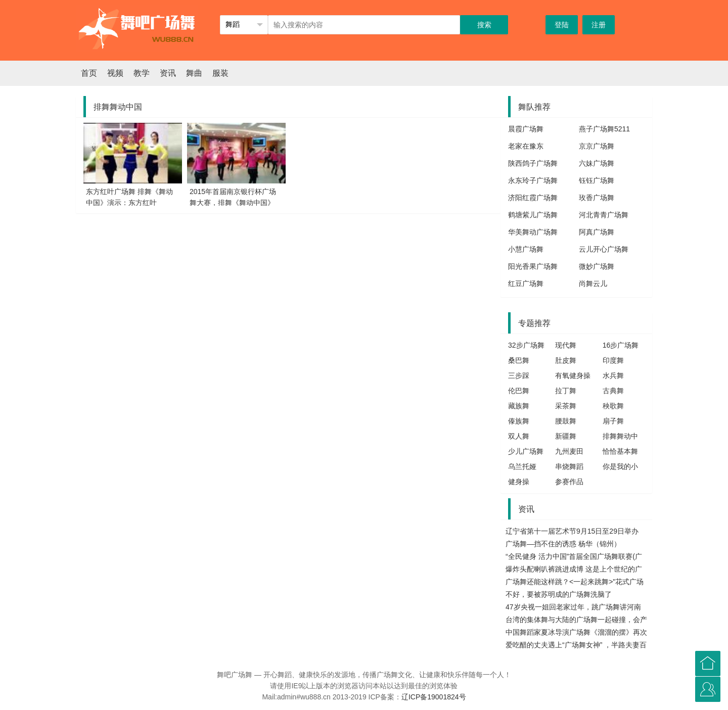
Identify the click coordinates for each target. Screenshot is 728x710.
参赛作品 (569, 482)
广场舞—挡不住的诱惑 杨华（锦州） (563, 544)
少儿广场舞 (526, 451)
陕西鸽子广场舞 (533, 163)
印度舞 (613, 360)
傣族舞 (519, 421)
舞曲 (194, 73)
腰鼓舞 (566, 421)
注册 (599, 25)
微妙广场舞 (597, 266)
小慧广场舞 (526, 249)
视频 (115, 73)
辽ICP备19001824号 (434, 697)
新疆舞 (566, 436)
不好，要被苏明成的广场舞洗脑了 (559, 594)
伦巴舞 (519, 391)
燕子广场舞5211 (604, 129)
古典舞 (613, 391)
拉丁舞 (566, 391)
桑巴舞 (519, 360)
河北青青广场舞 (604, 215)
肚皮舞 (566, 360)
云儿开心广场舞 (604, 249)
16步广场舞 (621, 345)
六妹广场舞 (597, 163)
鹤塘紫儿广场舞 (533, 215)
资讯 (168, 73)
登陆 (562, 25)
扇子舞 (613, 421)
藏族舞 (519, 406)
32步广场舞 (526, 345)
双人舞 (519, 436)
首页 (89, 73)
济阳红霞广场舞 (533, 198)
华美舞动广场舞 (533, 232)
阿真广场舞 (597, 232)
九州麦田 (569, 451)
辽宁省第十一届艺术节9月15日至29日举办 (572, 531)
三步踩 (519, 375)
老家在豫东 (526, 146)
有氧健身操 (573, 375)
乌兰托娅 (522, 466)
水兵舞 (613, 375)
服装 (220, 73)
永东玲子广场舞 (533, 180)
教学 (142, 73)
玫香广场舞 (597, 198)
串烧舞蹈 (569, 466)
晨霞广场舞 (526, 129)
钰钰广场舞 (597, 180)
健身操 (519, 482)
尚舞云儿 (593, 283)
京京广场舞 (597, 146)
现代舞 (566, 345)
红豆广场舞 (526, 283)
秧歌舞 (613, 406)
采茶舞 (566, 406)
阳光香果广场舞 (533, 266)
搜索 (484, 25)
